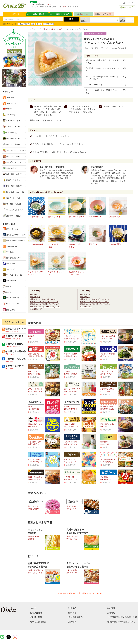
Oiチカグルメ (10, 280)
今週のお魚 (9, 263)
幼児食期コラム (86, 307)
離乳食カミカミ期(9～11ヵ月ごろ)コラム (95, 304)
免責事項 (72, 613)
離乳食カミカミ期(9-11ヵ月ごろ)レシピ (45, 304)
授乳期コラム (85, 297)
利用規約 (72, 608)
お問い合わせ (36, 613)
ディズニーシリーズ (12, 275)
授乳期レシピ (35, 297)
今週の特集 (10, 98)
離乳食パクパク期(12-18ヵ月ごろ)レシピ (45, 307)
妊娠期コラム (85, 294)
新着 (33, 24)
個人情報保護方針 (76, 617)
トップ (30, 29)
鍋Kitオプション (11, 229)
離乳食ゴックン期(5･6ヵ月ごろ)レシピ (44, 299)
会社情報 (111, 608)
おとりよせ (9, 310)
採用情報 (111, 613)
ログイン (128, 3)
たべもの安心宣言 (38, 622)
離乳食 (7, 286)
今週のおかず (11, 103)
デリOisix (8, 252)
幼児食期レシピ (36, 309)
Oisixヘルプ (126, 7)
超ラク (39, 24)
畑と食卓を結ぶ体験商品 (14, 240)
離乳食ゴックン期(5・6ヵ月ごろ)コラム (95, 299)
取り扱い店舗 (36, 617)
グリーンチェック (11, 298)
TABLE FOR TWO (11, 304)
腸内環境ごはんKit (12, 258)
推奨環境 (72, 622)
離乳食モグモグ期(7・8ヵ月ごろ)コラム (95, 302)
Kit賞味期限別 (49, 24)
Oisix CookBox (10, 246)
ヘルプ (33, 608)
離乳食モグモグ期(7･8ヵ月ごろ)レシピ (44, 302)
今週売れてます (24, 24)
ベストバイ (9, 269)
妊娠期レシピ (35, 294)
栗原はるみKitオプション (14, 235)
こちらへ (48, 4)
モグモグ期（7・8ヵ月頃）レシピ (50, 29)
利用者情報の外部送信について (121, 622)
